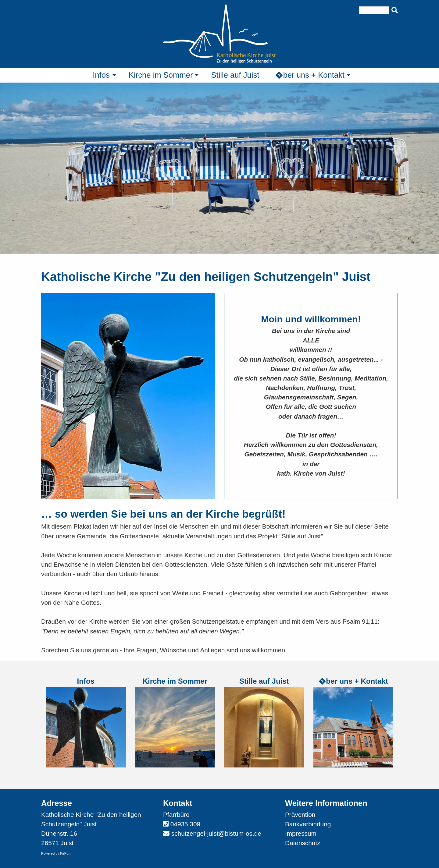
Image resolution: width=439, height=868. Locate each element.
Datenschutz (303, 843)
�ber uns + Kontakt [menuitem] (310, 75)
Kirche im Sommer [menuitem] (161, 75)
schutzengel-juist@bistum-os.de (216, 833)
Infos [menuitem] (101, 75)
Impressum (301, 833)
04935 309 (185, 824)
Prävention (300, 815)
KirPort (65, 853)
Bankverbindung (308, 824)
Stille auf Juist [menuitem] (235, 75)
